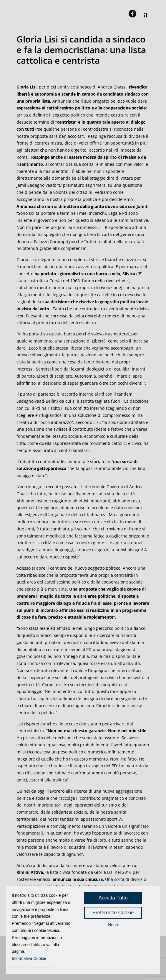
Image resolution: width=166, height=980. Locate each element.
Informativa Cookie (29, 958)
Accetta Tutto (113, 898)
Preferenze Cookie (113, 913)
